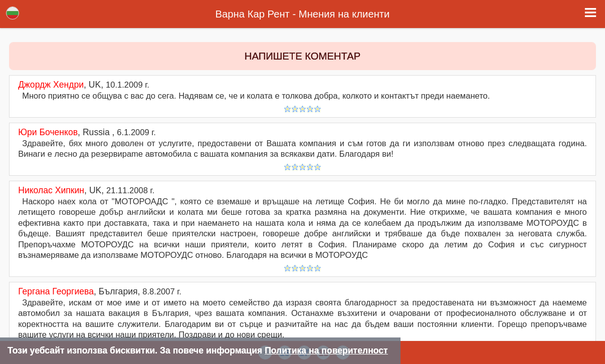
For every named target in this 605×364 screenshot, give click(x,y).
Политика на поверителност (326, 350)
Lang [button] (13, 13)
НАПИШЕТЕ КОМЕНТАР (302, 56)
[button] (590, 13)
